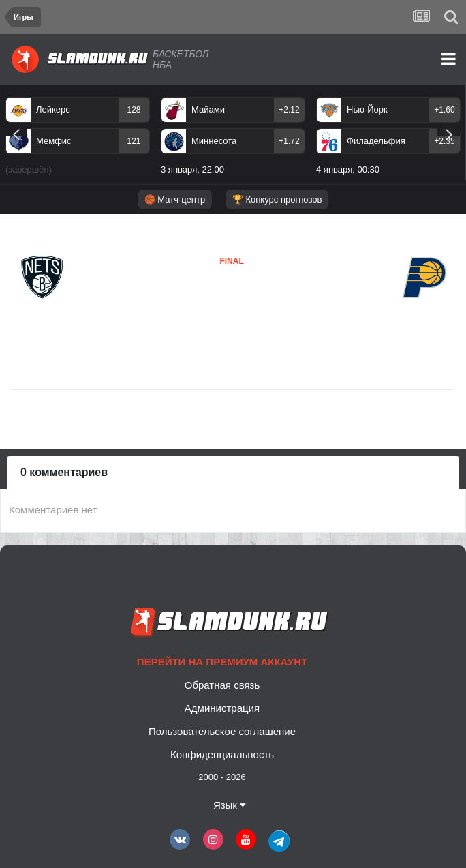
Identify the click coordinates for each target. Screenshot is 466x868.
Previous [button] (16, 132)
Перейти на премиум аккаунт (222, 662)
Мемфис (54, 141)
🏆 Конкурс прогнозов (277, 199)
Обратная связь (222, 685)
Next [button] (449, 132)
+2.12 (289, 110)
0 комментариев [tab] (64, 472)
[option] (78, 138)
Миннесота (214, 141)
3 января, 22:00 (192, 169)
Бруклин (41, 310)
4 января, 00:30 (348, 169)
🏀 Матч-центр (175, 199)
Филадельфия (376, 141)
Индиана (200, 302)
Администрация (222, 708)
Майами (208, 109)
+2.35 (444, 141)
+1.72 (289, 141)
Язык (230, 805)
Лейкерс (53, 109)
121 (134, 141)
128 (134, 110)
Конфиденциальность (222, 754)
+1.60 (444, 110)
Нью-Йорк (367, 109)
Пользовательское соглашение (222, 731)
